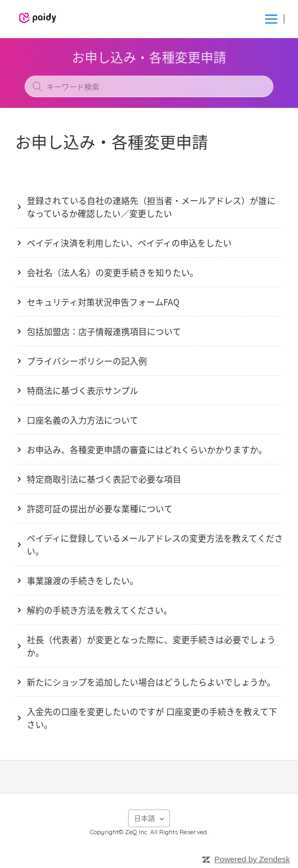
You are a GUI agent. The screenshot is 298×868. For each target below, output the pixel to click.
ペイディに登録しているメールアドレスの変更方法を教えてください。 (155, 544)
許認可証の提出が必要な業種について (100, 508)
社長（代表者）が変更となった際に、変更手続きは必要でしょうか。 (151, 646)
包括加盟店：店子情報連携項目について (104, 331)
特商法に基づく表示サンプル (83, 390)
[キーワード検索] (149, 86)
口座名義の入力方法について (83, 420)
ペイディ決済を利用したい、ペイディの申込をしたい (129, 243)
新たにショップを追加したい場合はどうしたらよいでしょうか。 (151, 682)
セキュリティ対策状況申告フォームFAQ (103, 302)
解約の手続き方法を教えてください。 (99, 610)
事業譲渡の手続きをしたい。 (83, 580)
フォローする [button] (149, 167)
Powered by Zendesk (252, 859)
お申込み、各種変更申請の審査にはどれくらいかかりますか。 (147, 449)
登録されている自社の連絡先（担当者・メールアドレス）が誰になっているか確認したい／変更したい (151, 207)
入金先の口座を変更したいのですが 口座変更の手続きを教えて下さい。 (152, 718)
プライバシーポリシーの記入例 (87, 361)
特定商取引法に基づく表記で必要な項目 (104, 479)
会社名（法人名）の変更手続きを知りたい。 (113, 272)
